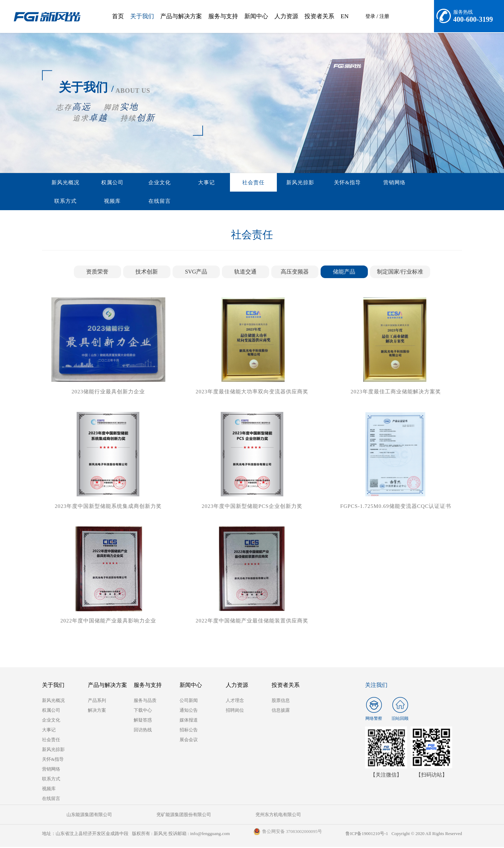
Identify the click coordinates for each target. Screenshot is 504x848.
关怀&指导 (302, 182)
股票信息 (281, 701)
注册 (384, 16)
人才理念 (235, 701)
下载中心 (143, 711)
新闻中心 (256, 16)
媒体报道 (189, 721)
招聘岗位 (235, 711)
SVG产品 (196, 272)
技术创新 (147, 272)
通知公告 (189, 711)
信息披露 (281, 711)
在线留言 (62, 201)
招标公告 (189, 731)
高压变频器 (295, 272)
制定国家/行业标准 (400, 272)
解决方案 (97, 711)
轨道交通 (245, 272)
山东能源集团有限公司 (77, 816)
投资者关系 (319, 16)
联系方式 (381, 182)
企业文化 (142, 182)
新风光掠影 (261, 182)
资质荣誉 (97, 272)
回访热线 (143, 731)
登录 (370, 16)
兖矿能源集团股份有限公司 (147, 816)
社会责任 (222, 182)
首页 (118, 16)
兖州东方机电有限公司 (217, 816)
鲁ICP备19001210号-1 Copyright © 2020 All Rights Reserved (403, 835)
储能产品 (344, 272)
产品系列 (97, 701)
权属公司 (102, 182)
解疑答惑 (143, 721)
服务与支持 (223, 16)
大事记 (182, 182)
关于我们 (142, 16)
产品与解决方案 (181, 16)
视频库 (421, 182)
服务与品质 (145, 701)
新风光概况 (62, 182)
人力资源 (286, 16)
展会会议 (189, 741)
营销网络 (341, 182)
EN (345, 16)
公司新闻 (189, 701)
